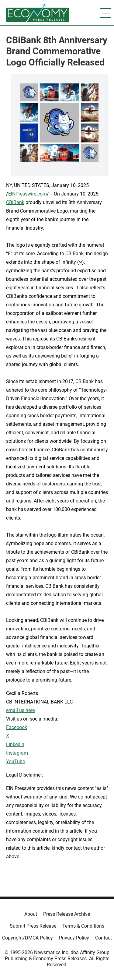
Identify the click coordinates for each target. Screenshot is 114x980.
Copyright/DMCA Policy (28, 938)
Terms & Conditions (83, 926)
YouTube (16, 761)
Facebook (17, 727)
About (31, 914)
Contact (104, 938)
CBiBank (15, 202)
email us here (20, 710)
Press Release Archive (67, 914)
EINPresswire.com (28, 194)
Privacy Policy (74, 938)
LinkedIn (15, 744)
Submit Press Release (33, 926)
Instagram (17, 753)
